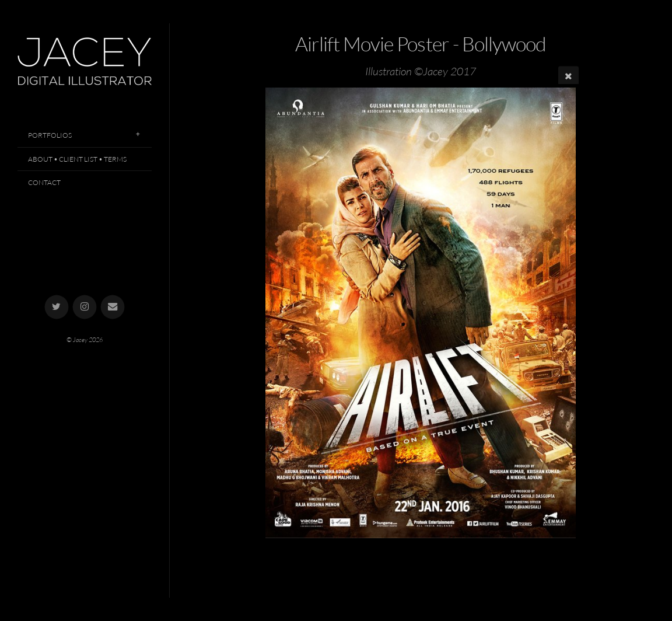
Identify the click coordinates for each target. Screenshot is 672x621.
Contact (44, 182)
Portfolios (50, 135)
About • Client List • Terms (77, 159)
